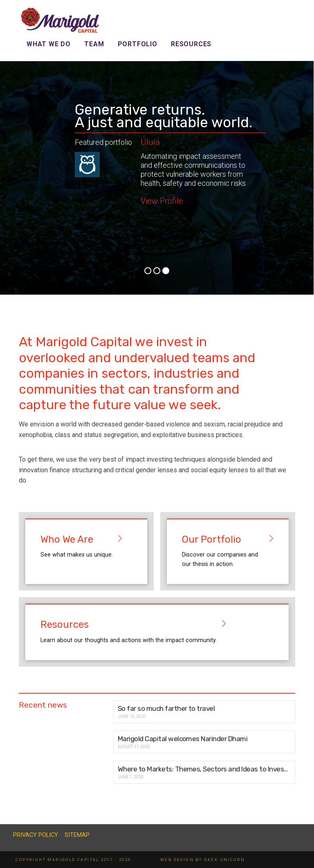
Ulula (150, 142)
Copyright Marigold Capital (57, 860)
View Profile (162, 201)
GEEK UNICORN (225, 860)
